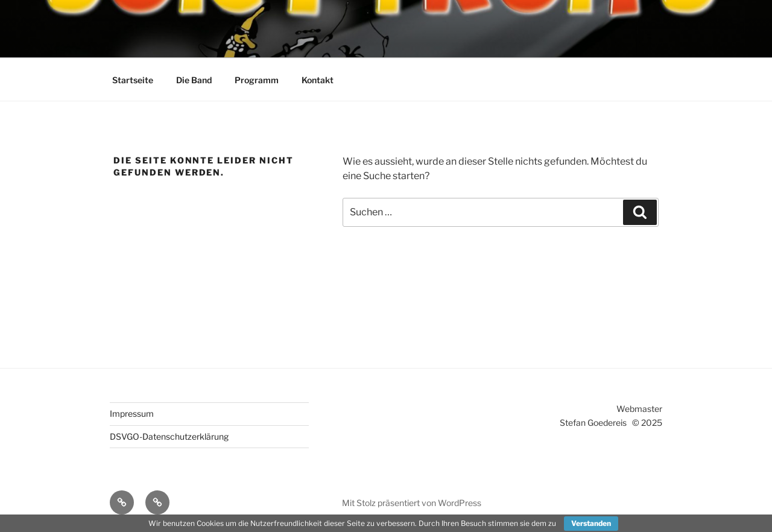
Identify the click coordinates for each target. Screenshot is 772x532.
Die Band (194, 80)
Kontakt (318, 80)
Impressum (132, 413)
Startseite (133, 80)
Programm (257, 80)
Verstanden (591, 523)
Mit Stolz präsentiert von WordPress (412, 503)
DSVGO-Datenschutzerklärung (169, 436)
